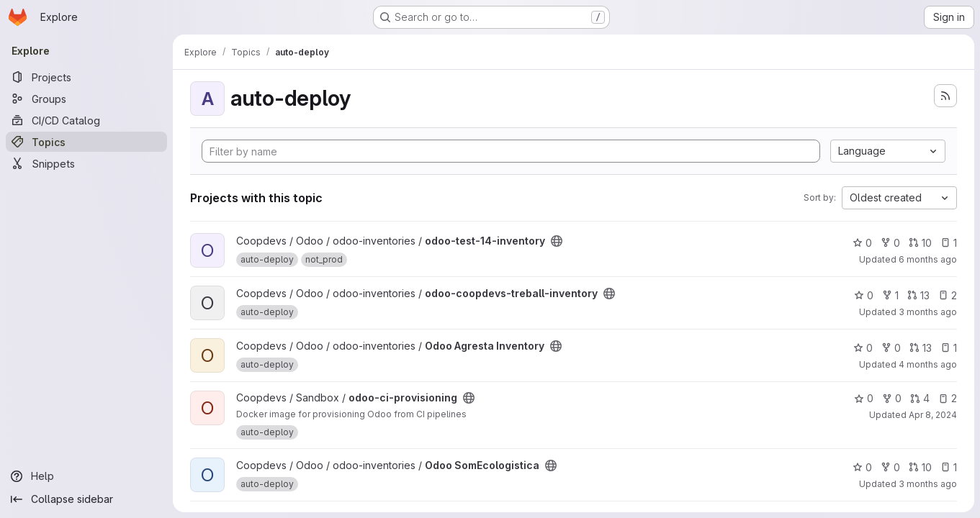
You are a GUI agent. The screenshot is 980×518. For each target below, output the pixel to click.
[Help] (86, 476)
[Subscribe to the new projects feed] (945, 96)
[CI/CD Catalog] (86, 120)
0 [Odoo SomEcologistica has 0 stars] (862, 467)
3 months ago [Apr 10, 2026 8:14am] (928, 484)
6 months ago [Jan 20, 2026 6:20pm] (928, 259)
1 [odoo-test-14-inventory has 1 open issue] (949, 243)
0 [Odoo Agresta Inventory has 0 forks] (891, 348)
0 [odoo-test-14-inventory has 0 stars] (862, 243)
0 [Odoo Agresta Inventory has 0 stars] (863, 348)
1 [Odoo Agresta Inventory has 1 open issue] (949, 348)
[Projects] (86, 77)
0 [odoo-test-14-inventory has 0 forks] (890, 243)
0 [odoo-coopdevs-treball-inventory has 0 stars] (864, 295)
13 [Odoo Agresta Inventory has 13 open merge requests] (921, 348)
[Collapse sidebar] (86, 499)
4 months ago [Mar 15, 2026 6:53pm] (928, 364)
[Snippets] (86, 163)
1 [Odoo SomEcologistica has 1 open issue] (949, 467)
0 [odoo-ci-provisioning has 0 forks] (892, 398)
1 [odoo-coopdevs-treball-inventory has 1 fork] (890, 295)
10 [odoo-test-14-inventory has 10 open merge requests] (920, 243)
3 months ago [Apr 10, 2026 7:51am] (928, 312)
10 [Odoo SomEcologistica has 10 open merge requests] (920, 467)
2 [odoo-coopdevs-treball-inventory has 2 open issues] (948, 295)
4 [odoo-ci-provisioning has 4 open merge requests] (920, 398)
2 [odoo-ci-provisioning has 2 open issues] (948, 398)
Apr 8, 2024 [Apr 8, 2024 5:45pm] (933, 415)
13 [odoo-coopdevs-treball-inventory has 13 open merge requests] (918, 295)
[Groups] (86, 99)
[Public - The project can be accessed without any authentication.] (557, 241)
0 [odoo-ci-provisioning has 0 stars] (864, 398)
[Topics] (86, 142)
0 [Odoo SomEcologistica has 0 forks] (890, 467)
